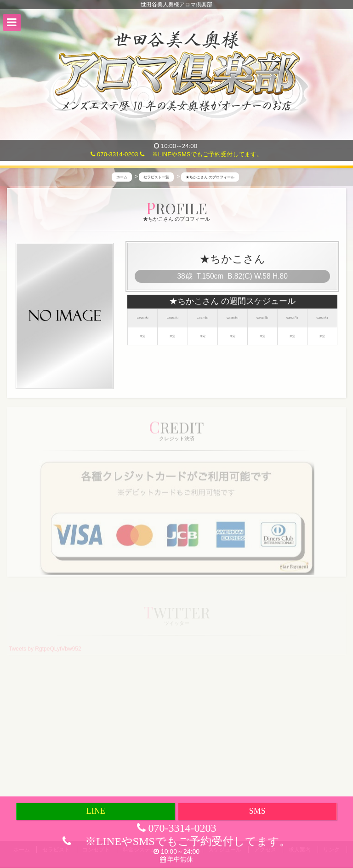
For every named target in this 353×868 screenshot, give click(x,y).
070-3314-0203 (114, 154)
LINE (96, 811)
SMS (257, 811)
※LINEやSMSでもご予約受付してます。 (201, 154)
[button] (12, 23)
